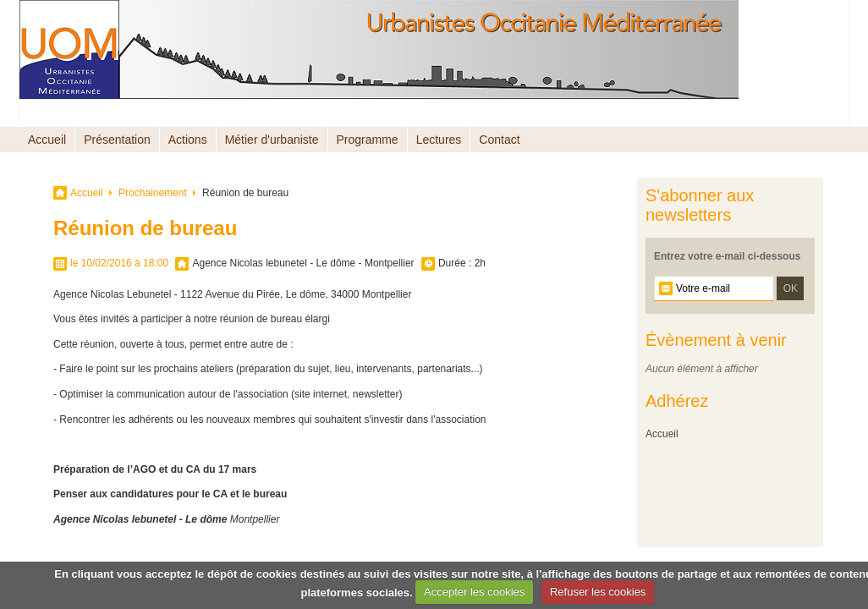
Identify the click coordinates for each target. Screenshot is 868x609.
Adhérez (677, 401)
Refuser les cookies (598, 592)
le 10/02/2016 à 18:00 (119, 263)
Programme (368, 140)
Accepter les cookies (474, 592)
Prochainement (153, 193)
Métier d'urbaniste (272, 140)
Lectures (439, 140)
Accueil (47, 140)
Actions (188, 140)
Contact (499, 140)
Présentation (117, 140)
